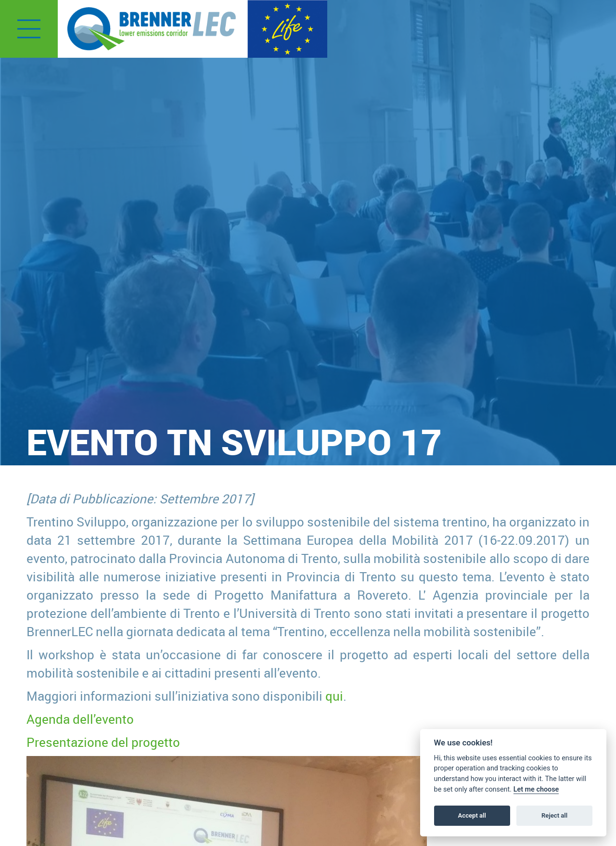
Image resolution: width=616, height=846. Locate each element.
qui (334, 696)
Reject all (554, 815)
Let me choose (536, 789)
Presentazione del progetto (103, 742)
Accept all (472, 815)
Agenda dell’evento (80, 719)
